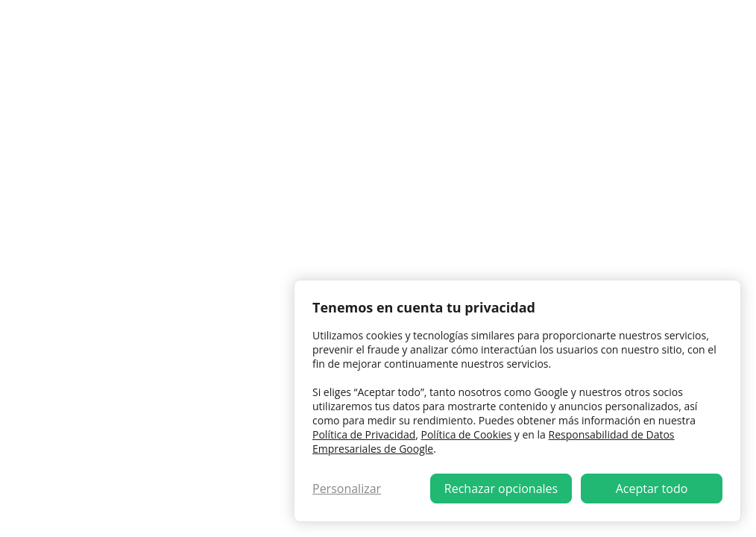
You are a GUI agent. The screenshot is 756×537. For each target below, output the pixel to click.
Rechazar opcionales (501, 489)
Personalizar (347, 489)
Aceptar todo (652, 489)
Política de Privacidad (364, 434)
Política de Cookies (467, 434)
